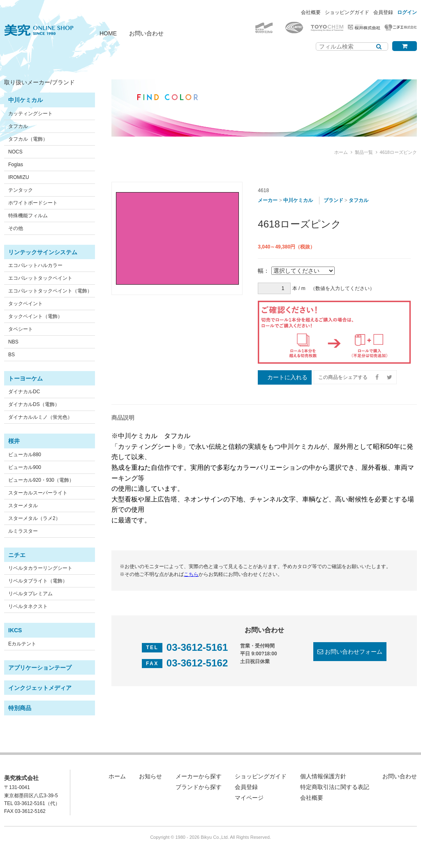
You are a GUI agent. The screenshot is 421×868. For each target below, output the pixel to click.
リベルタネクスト (28, 606)
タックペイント (25, 304)
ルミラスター (23, 531)
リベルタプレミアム (30, 594)
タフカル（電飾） (28, 139)
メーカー (268, 200)
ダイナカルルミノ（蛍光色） (40, 417)
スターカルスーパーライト (38, 493)
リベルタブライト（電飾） (38, 581)
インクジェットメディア (40, 688)
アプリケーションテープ (40, 668)
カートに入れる (287, 377)
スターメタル (23, 506)
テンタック (21, 190)
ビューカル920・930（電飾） (41, 480)
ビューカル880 (25, 455)
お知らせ (150, 776)
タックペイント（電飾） (35, 316)
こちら (191, 574)
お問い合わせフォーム (354, 652)
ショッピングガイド (347, 12)
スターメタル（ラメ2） (34, 518)
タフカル (18, 126)
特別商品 (20, 708)
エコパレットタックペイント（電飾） (50, 291)
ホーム (341, 152)
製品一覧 (364, 152)
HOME (108, 33)
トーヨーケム (25, 378)
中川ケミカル (25, 100)
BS (12, 355)
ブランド (333, 200)
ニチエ (17, 555)
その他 (16, 228)
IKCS (15, 630)
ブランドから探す (199, 787)
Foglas (16, 165)
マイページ (249, 798)
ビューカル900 (25, 467)
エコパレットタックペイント (40, 278)
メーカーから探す (199, 776)
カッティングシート (30, 114)
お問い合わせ (146, 33)
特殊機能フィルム (28, 216)
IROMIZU (19, 177)
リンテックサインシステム (43, 252)
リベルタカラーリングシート (40, 568)
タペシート (21, 329)
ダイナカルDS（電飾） (34, 404)
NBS (13, 342)
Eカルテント (22, 644)
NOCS (15, 152)
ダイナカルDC (24, 392)
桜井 (14, 441)
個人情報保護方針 (323, 776)
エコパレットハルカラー (35, 265)
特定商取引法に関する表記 (335, 787)
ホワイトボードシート (33, 203)
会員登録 (383, 12)
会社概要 (311, 12)
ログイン (407, 12)
